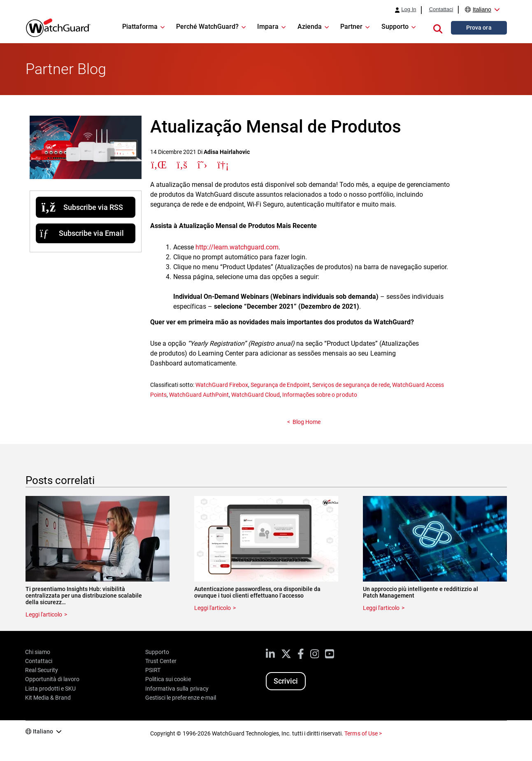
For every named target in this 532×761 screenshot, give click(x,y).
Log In (409, 9)
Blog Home (307, 422)
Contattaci (441, 9)
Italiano (482, 9)
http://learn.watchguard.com (237, 247)
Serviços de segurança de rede (351, 385)
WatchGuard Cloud (256, 395)
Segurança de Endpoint (280, 385)
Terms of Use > (363, 733)
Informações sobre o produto (319, 395)
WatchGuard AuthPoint (199, 395)
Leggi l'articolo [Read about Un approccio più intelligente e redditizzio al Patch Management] (381, 608)
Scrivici (286, 681)
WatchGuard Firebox (222, 385)
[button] (438, 28)
